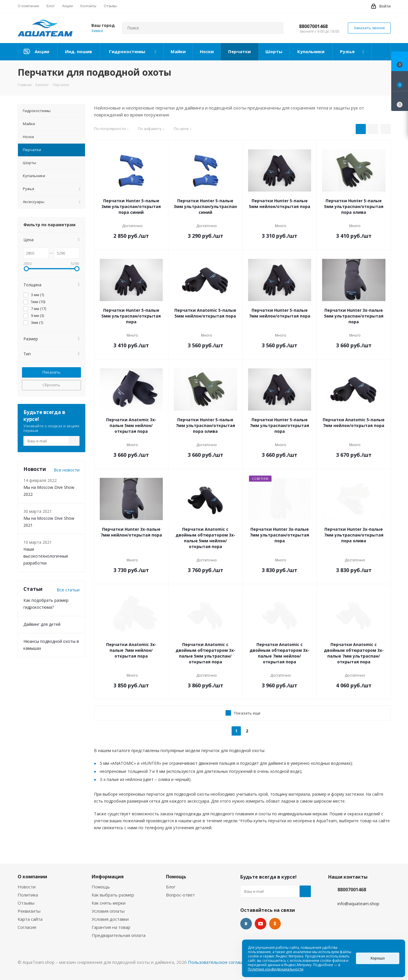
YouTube (261, 924)
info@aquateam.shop (358, 903)
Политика (28, 895)
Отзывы (26, 903)
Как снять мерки (109, 903)
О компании (32, 877)
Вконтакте (246, 924)
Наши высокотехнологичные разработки (46, 556)
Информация (108, 877)
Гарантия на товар (111, 927)
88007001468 (313, 26)
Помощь (101, 887)
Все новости (67, 470)
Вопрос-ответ (180, 895)
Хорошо (378, 958)
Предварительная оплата (119, 935)
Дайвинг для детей (42, 624)
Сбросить (51, 385)
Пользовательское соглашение (221, 962)
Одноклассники (275, 924)
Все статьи (68, 590)
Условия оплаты (108, 911)
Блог (171, 887)
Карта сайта (30, 919)
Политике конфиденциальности (276, 969)
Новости (27, 887)
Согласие (27, 927)
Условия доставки (110, 919)
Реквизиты (29, 911)
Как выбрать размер (113, 895)
